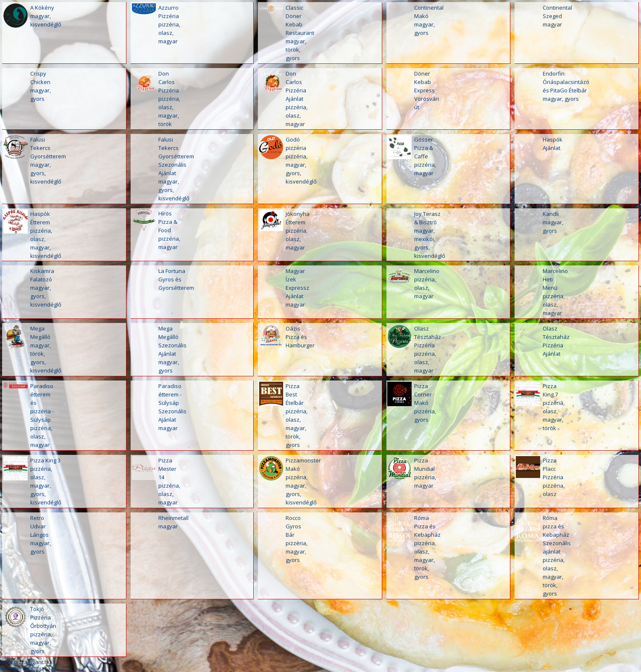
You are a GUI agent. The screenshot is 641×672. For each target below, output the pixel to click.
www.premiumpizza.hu (29, 668)
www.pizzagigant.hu (26, 662)
